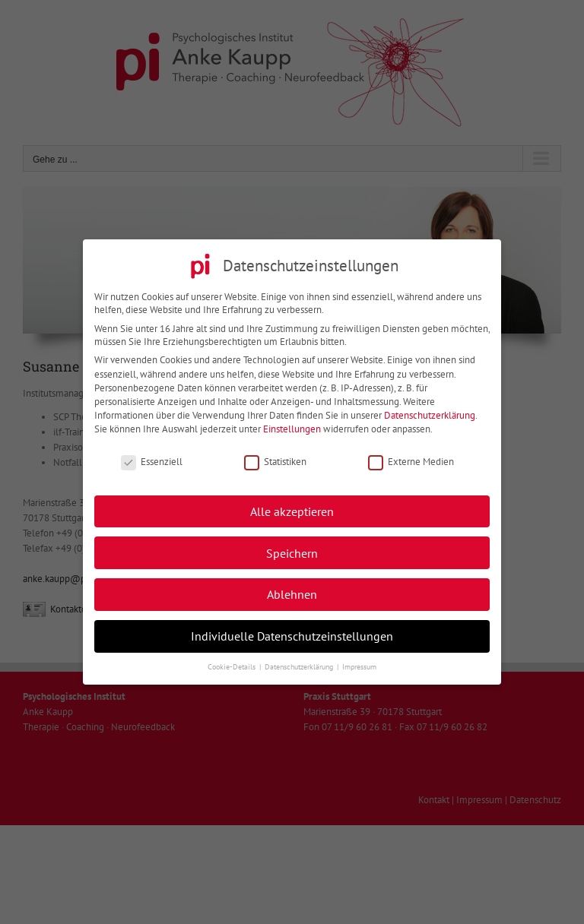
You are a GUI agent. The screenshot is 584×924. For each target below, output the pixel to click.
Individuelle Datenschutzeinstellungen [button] (292, 630)
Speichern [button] (292, 547)
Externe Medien (411, 456)
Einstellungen (292, 424)
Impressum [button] (359, 661)
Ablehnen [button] (292, 589)
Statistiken (275, 456)
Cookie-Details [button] (233, 661)
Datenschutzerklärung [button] (300, 661)
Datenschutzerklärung (430, 409)
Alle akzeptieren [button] (292, 505)
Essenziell (152, 456)
